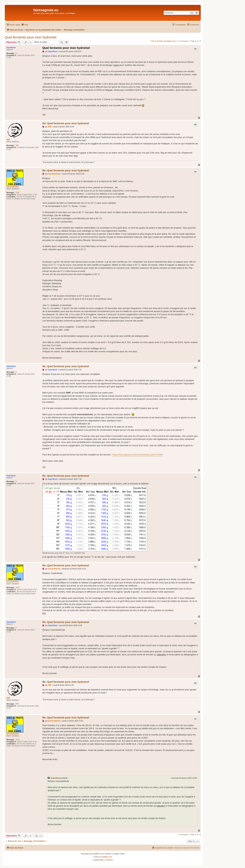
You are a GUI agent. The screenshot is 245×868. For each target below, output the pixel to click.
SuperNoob (11, 48)
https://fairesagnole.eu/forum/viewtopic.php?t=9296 (137, 455)
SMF (8, 140)
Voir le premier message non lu (164, 41)
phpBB (95, 854)
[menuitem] (25, 25)
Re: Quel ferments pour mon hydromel (66, 123)
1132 (18, 193)
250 (17, 145)
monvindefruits (13, 187)
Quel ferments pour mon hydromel (31, 37)
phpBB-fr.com (107, 857)
